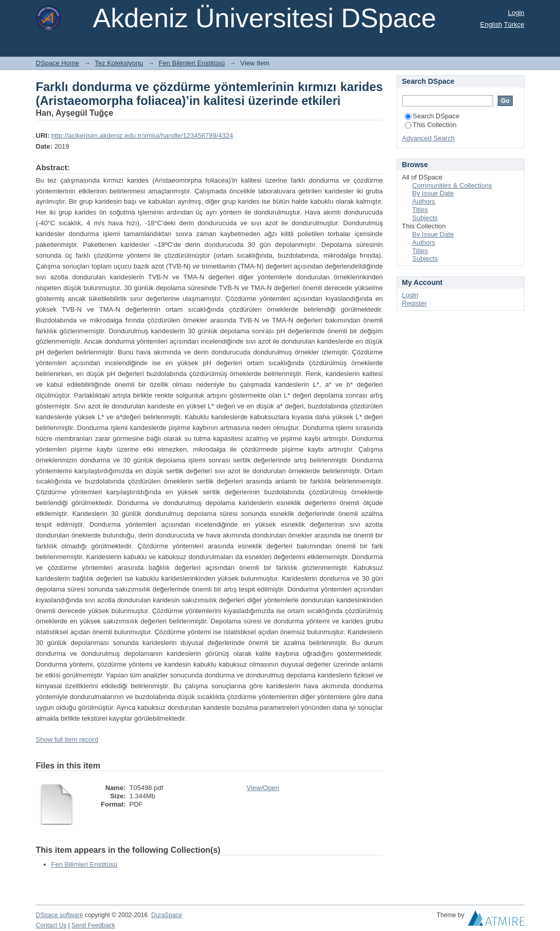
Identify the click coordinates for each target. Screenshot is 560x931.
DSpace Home (58, 63)
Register (414, 303)
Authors (424, 201)
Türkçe (514, 24)
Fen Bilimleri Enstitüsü (192, 63)
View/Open (263, 788)
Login (516, 13)
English (491, 24)
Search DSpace (432, 116)
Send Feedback (93, 925)
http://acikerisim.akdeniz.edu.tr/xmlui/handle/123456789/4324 (142, 136)
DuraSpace (167, 915)
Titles (420, 210)
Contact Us (51, 925)
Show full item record (67, 739)
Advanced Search (429, 138)
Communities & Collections (452, 185)
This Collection (431, 125)
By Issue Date (433, 193)
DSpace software (60, 915)
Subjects (425, 218)
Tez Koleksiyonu (119, 63)
